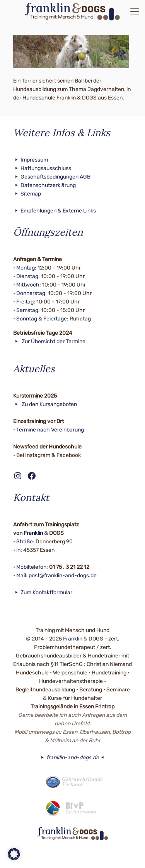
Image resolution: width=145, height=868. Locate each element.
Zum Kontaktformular (43, 592)
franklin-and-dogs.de (72, 758)
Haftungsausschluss (42, 168)
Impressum (31, 160)
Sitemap (27, 194)
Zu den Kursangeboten (45, 404)
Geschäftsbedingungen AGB (52, 177)
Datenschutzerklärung (45, 185)
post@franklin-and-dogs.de (63, 576)
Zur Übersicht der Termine (49, 341)
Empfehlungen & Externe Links (55, 211)
